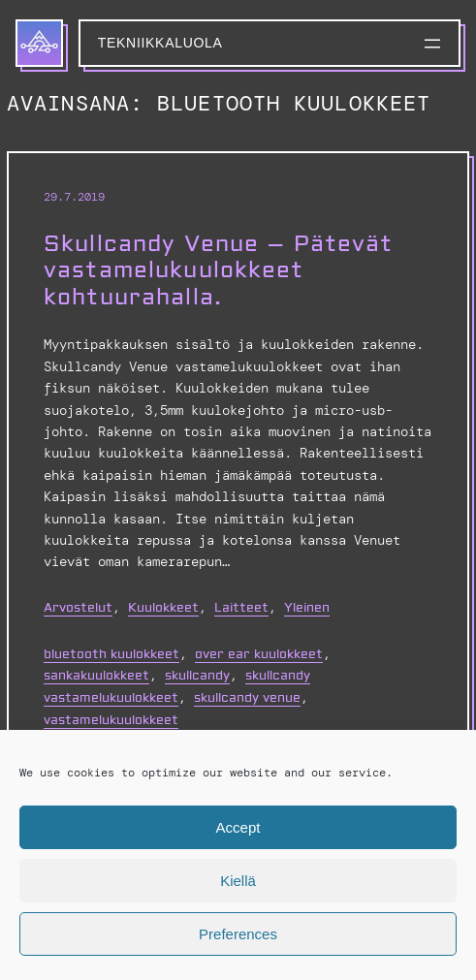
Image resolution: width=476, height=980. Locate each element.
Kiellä (238, 881)
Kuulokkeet (163, 608)
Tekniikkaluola (160, 43)
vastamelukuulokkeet (111, 720)
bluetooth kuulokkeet (111, 654)
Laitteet (241, 608)
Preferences (238, 934)
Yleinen (307, 608)
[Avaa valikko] (432, 44)
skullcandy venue (247, 698)
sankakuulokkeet (96, 676)
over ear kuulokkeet (259, 654)
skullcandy (197, 676)
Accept (238, 827)
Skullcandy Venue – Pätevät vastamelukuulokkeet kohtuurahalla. (219, 270)
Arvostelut (78, 608)
